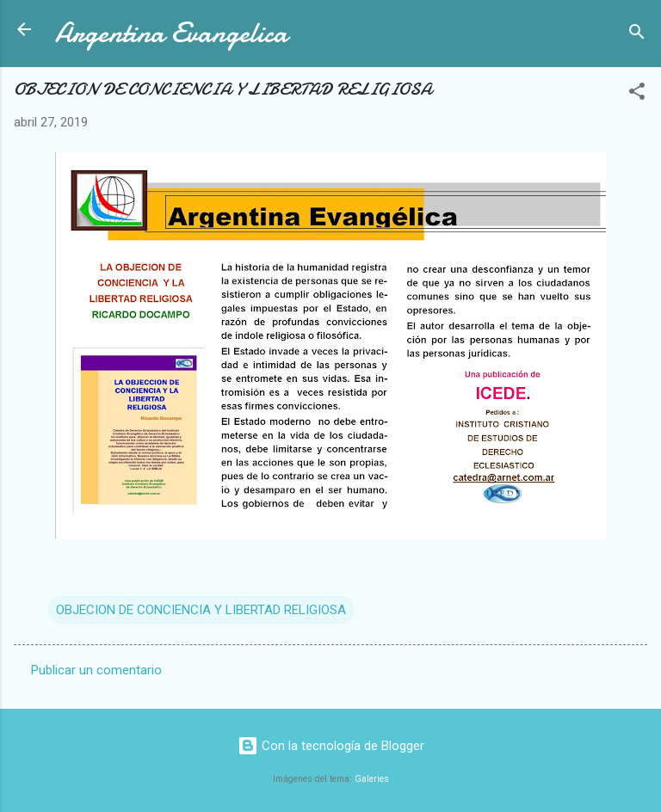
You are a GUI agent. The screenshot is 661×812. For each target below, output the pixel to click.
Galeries (372, 779)
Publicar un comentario (96, 670)
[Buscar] (637, 35)
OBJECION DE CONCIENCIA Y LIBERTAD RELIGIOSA (201, 610)
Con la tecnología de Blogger (331, 746)
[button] (637, 94)
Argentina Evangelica (171, 33)
